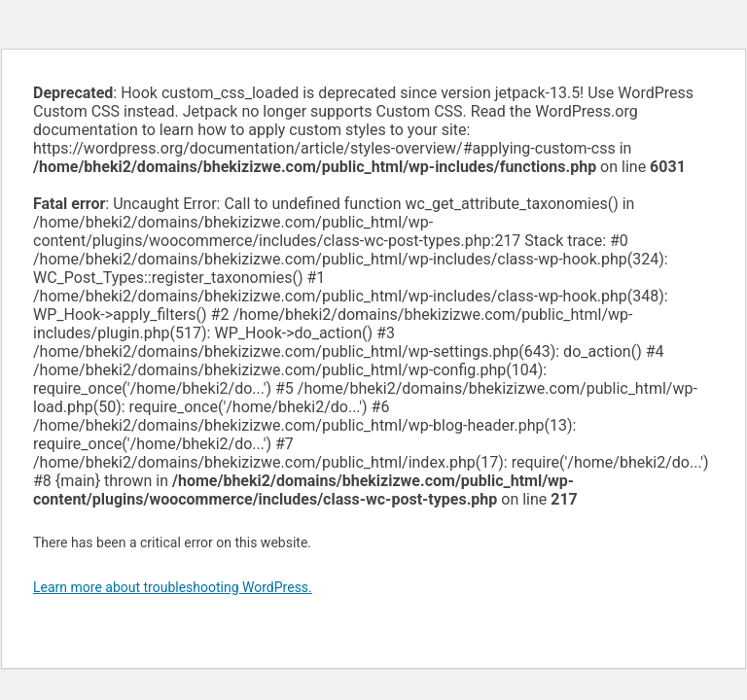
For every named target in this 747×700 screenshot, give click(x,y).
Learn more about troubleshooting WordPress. (173, 587)
